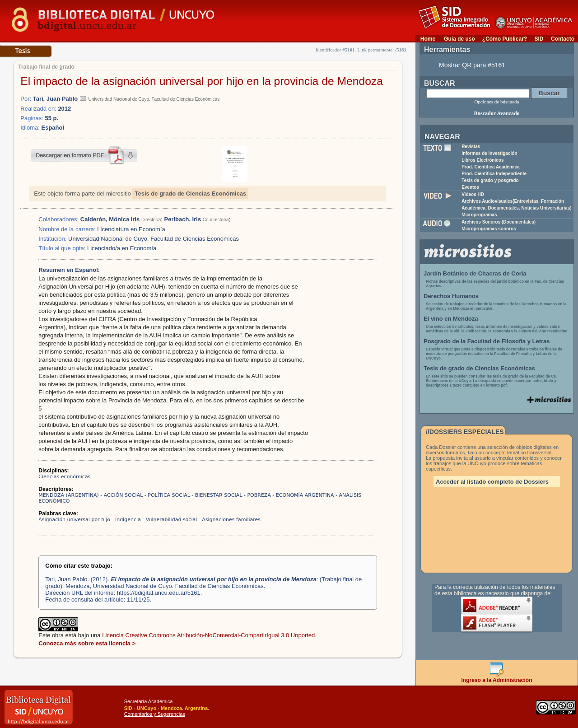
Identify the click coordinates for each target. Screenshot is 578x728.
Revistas (471, 147)
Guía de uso (459, 39)
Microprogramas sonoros (489, 229)
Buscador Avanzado (496, 113)
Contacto (563, 39)
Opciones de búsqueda (497, 102)
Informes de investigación (489, 153)
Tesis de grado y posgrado (490, 180)
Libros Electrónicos (482, 160)
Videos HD (473, 194)
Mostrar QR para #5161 (472, 65)
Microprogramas (479, 215)
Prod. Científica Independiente (494, 174)
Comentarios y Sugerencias (155, 714)
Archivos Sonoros (499, 222)
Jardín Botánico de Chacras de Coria (475, 273)
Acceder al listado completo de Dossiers (492, 482)
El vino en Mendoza (451, 319)
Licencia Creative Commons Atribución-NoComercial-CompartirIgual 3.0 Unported (208, 635)
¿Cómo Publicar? (505, 39)
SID (539, 39)
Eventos (470, 187)
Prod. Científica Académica (491, 167)
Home (428, 39)
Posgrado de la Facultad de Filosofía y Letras (487, 341)
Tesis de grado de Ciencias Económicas (190, 194)
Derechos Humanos (451, 296)
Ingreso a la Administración (497, 678)
